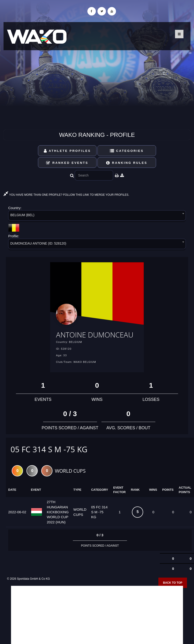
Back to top (173, 592)
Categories (127, 151)
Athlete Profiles (67, 151)
